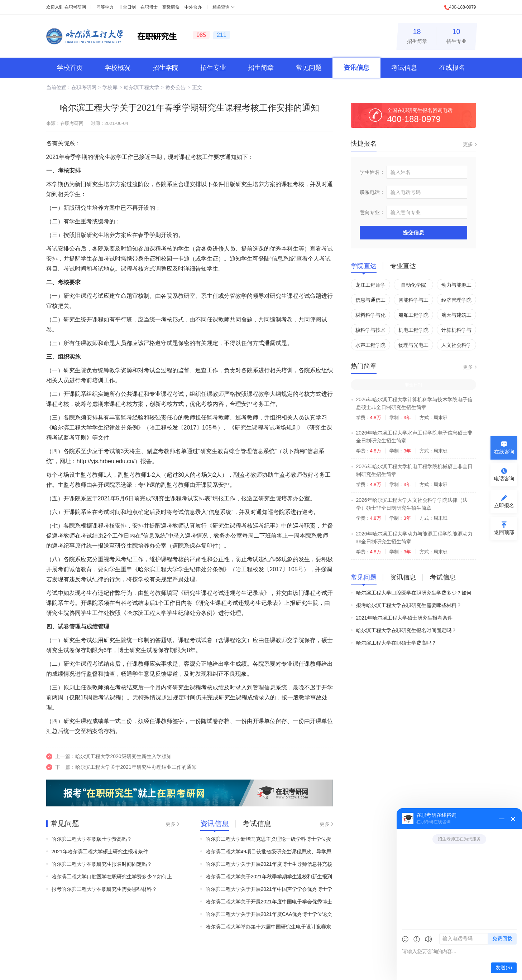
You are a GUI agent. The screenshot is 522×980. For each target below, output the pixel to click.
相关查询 (221, 7)
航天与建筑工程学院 (456, 316)
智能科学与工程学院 (413, 301)
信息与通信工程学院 (370, 301)
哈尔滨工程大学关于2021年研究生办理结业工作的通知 (136, 767)
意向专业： (372, 212)
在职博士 (149, 7)
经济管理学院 (456, 300)
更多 (171, 824)
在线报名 (452, 68)
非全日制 (127, 7)
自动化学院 (413, 285)
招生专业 (456, 35)
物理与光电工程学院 (413, 346)
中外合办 (193, 7)
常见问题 (309, 68)
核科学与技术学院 (370, 331)
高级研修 (171, 7)
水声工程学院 (370, 345)
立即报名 (504, 505)
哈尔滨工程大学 (142, 87)
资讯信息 (356, 68)
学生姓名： (372, 172)
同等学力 (105, 7)
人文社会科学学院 (456, 346)
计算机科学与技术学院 (456, 331)
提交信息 (413, 232)
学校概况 (118, 68)
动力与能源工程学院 (456, 286)
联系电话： (372, 192)
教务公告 (176, 87)
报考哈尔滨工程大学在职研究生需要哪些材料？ (104, 889)
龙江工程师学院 (370, 286)
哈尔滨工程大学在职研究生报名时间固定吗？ (102, 864)
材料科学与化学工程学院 (370, 316)
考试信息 (404, 68)
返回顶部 (504, 532)
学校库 (110, 87)
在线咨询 (504, 452)
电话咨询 (504, 479)
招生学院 (166, 68)
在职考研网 (75, 7)
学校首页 (70, 68)
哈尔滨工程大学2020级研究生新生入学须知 (123, 756)
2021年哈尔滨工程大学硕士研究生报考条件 (100, 852)
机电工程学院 (413, 330)
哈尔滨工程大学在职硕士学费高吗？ (92, 839)
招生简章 (417, 35)
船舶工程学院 (413, 315)
